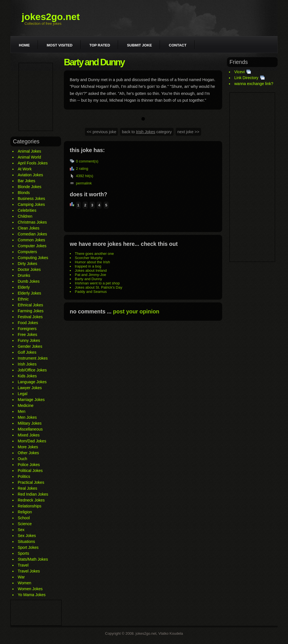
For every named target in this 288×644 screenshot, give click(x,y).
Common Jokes (31, 240)
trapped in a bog (88, 266)
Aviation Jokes (30, 175)
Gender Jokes (30, 346)
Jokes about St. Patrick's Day (99, 287)
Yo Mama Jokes (32, 595)
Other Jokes (28, 453)
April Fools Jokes (33, 163)
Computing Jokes (33, 258)
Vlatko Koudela (171, 633)
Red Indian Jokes (33, 494)
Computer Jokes (32, 246)
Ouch (22, 459)
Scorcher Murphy (89, 258)
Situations (26, 542)
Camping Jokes (31, 204)
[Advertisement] (36, 97)
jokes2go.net (51, 17)
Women (24, 583)
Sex (21, 530)
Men (22, 411)
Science (25, 524)
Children (25, 216)
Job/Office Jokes (32, 370)
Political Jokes (30, 471)
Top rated (100, 45)
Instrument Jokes (33, 358)
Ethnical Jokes (30, 305)
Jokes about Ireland (91, 270)
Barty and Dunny (88, 279)
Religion (25, 512)
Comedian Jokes (32, 234)
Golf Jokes (27, 352)
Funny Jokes (29, 340)
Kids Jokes (27, 376)
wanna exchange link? (254, 84)
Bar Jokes (26, 181)
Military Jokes (30, 423)
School (24, 518)
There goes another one (94, 254)
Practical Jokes (31, 482)
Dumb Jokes (29, 281)
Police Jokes (29, 465)
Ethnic (23, 299)
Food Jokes (28, 323)
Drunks (24, 275)
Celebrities (27, 210)
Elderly (24, 287)
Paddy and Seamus (91, 292)
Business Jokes (31, 199)
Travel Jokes (29, 571)
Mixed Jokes (29, 435)
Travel (23, 565)
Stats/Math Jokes (33, 559)
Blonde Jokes (30, 187)
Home (24, 45)
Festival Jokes (30, 317)
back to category (147, 132)
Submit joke (139, 45)
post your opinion (136, 311)
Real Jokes (27, 488)
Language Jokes (32, 382)
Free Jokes (27, 335)
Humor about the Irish (92, 262)
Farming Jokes (31, 311)
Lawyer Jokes (30, 388)
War (21, 577)
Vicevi (239, 72)
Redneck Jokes (31, 500)
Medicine (26, 405)
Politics (24, 476)
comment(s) (89, 161)
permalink (84, 183)
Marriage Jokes (31, 400)
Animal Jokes (29, 151)
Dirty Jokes (27, 264)
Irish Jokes (27, 364)
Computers (27, 252)
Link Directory (246, 78)
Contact (178, 45)
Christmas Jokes (32, 222)
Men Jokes (27, 417)
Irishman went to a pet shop (97, 283)
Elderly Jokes (29, 293)
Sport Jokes (28, 547)
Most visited (60, 45)
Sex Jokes (27, 536)
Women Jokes (30, 589)
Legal (22, 394)
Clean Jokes (29, 228)
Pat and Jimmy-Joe (90, 275)
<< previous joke (101, 132)
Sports (23, 553)
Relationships (30, 506)
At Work (25, 169)
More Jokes (28, 447)
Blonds (24, 193)
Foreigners (27, 329)
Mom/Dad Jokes (32, 441)
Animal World (29, 157)
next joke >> (188, 132)
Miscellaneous (30, 429)
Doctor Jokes (29, 269)
